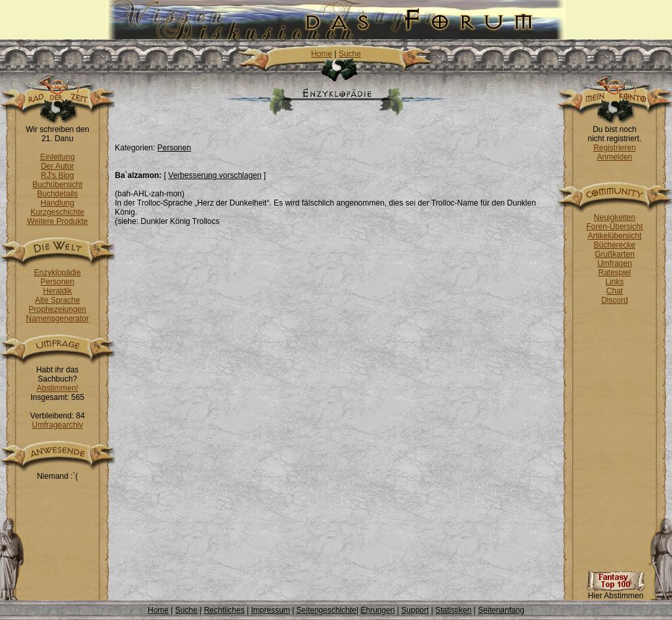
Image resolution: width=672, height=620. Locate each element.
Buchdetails (57, 194)
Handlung (57, 203)
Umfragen (615, 263)
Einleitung (57, 157)
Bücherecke (615, 245)
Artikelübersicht (614, 236)
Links (614, 282)
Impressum (270, 610)
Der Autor (57, 166)
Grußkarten (615, 254)
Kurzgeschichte (57, 212)
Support (415, 610)
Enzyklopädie (57, 273)
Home (322, 54)
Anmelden (614, 157)
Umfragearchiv (57, 425)
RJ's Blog (57, 175)
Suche (350, 54)
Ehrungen (377, 610)
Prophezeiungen (57, 309)
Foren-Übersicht (614, 227)
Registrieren (615, 148)
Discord (615, 300)
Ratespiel (614, 273)
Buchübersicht (57, 185)
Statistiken (453, 610)
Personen (57, 282)
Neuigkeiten (615, 217)
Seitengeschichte (326, 610)
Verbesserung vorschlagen (215, 175)
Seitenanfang (501, 610)
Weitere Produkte (57, 221)
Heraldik (57, 291)
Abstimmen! (57, 388)
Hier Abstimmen (616, 592)
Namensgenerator (57, 319)
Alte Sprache (57, 300)
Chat (615, 291)
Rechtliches (224, 610)
